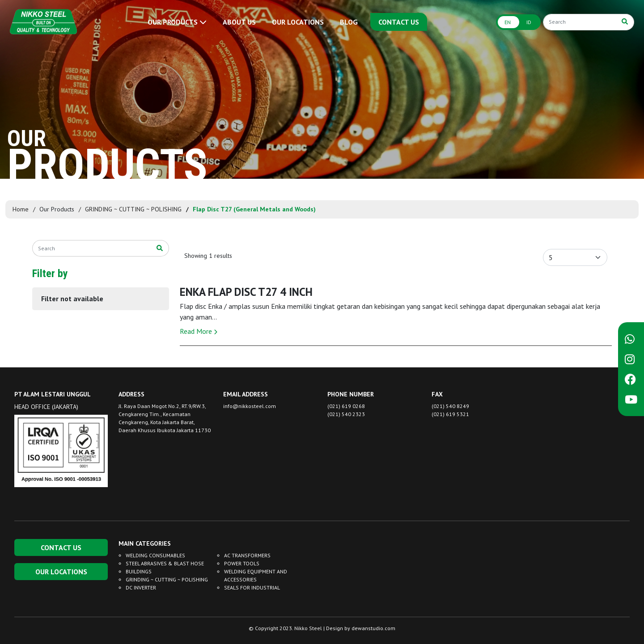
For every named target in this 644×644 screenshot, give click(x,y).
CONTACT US (399, 22)
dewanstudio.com (373, 628)
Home (21, 209)
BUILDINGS (139, 571)
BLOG (349, 22)
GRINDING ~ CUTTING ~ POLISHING (133, 209)
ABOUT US (239, 22)
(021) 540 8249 (450, 406)
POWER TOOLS (242, 563)
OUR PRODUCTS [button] (177, 22)
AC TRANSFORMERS (247, 555)
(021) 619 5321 (450, 414)
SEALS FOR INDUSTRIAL (252, 587)
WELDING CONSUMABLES (155, 555)
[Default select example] (575, 257)
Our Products (57, 209)
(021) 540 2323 (346, 414)
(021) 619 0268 (346, 406)
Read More (199, 331)
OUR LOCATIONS (298, 22)
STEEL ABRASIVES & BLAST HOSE (165, 563)
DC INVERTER (141, 587)
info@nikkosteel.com (250, 406)
